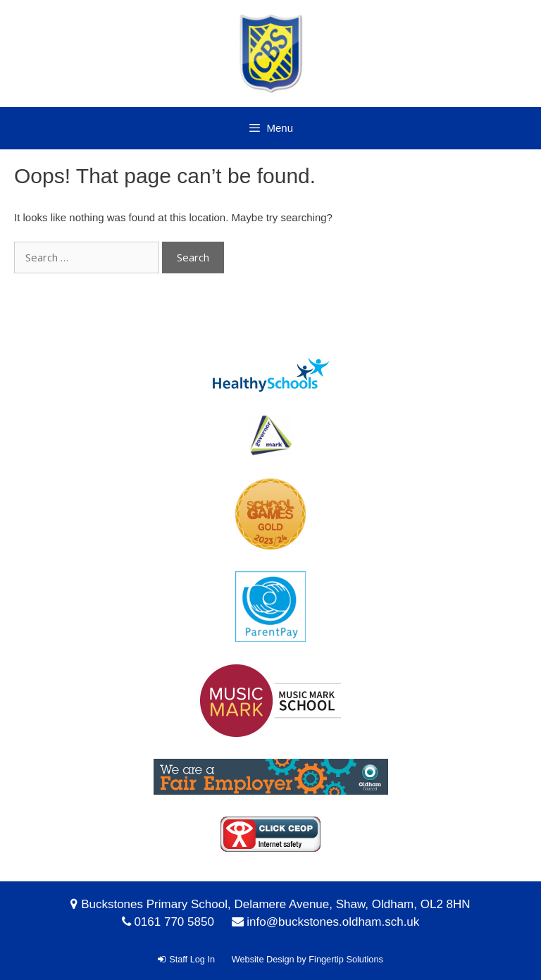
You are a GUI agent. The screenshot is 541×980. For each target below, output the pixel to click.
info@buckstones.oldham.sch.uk (333, 922)
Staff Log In (186, 959)
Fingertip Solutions (346, 959)
